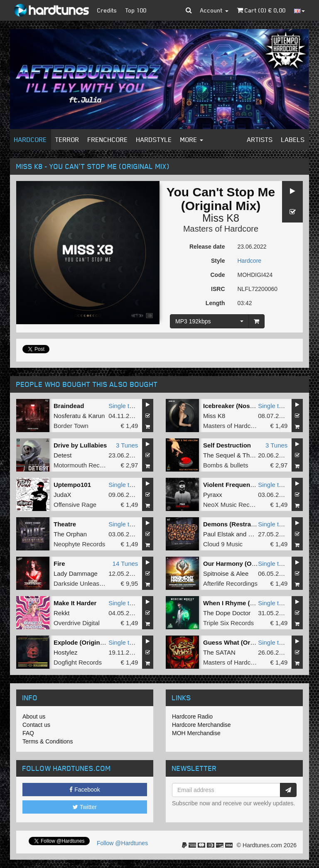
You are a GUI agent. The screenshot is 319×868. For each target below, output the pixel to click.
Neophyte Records (79, 544)
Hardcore (31, 139)
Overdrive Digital (77, 623)
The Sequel (219, 455)
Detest (63, 455)
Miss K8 (221, 218)
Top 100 (136, 10)
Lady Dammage (76, 573)
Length (215, 303)
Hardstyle (154, 139)
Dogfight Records (78, 662)
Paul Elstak (219, 534)
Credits (107, 10)
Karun (96, 416)
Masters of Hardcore (221, 229)
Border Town (71, 426)
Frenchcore (108, 139)
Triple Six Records (228, 623)
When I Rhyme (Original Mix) (245, 603)
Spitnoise (216, 573)
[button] (189, 10)
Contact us (36, 725)
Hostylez (66, 652)
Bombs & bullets (226, 465)
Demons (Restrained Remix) (245, 524)
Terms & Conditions (48, 741)
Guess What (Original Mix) (242, 642)
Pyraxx (213, 495)
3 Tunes (127, 445)
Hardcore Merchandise (201, 725)
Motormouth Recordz (83, 465)
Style (218, 261)
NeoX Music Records (232, 505)
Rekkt (61, 613)
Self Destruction (227, 445)
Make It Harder (75, 603)
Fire (59, 564)
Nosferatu (67, 416)
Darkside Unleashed (82, 583)
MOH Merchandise (196, 733)
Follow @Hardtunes (122, 843)
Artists (260, 139)
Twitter (85, 807)
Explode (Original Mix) (86, 642)
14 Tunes (125, 564)
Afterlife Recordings (230, 583)
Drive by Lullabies (80, 445)
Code (218, 275)
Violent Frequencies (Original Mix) (253, 485)
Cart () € (261, 10)
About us (34, 716)
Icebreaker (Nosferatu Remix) (246, 406)
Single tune (124, 406)
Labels (293, 139)
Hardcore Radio (192, 716)
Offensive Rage (75, 505)
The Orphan (70, 534)
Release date (207, 247)
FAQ (28, 733)
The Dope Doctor (227, 613)
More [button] (192, 139)
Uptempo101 (72, 485)
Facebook (85, 790)
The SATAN (219, 652)
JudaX (63, 495)
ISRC (218, 289)
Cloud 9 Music (223, 544)
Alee (242, 573)
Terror (67, 139)
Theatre (65, 524)
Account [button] (214, 10)
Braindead (69, 406)
